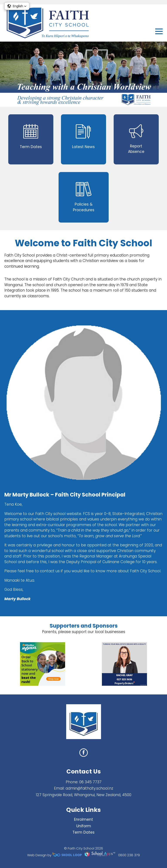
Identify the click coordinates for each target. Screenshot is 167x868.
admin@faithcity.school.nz (89, 788)
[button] (17, 6)
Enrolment (83, 819)
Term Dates (83, 832)
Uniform (84, 826)
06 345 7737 (90, 782)
